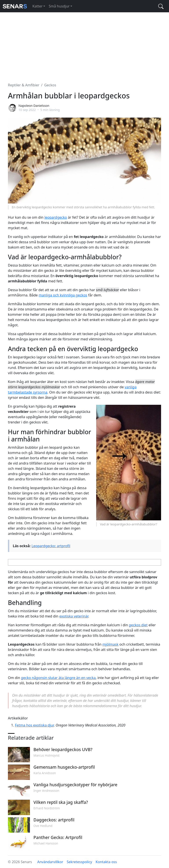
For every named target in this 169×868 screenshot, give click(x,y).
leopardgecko (56, 217)
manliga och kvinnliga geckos (63, 295)
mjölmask (110, 644)
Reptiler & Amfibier (24, 85)
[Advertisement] (84, 45)
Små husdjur (59, 6)
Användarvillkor (50, 862)
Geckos (50, 85)
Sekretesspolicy (79, 862)
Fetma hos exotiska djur (34, 725)
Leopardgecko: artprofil (51, 546)
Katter (37, 6)
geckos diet (138, 625)
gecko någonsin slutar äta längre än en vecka (58, 678)
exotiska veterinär (74, 616)
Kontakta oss (106, 862)
